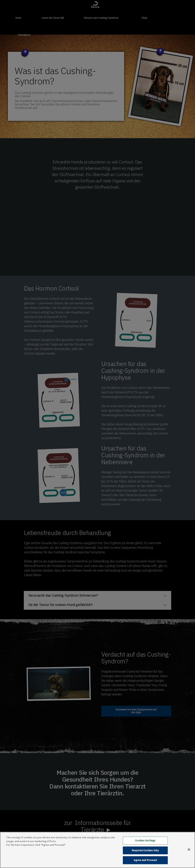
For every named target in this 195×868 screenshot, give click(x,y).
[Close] (189, 850)
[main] (97, 850)
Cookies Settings (145, 841)
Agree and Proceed (145, 860)
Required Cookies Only (145, 850)
